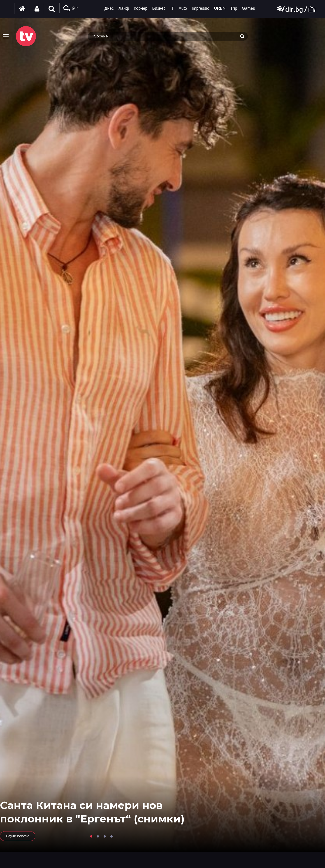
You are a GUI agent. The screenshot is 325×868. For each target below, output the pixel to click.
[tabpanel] (162, 435)
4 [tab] (111, 836)
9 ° (70, 9)
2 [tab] (98, 836)
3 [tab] (105, 836)
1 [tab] (91, 836)
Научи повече (18, 836)
